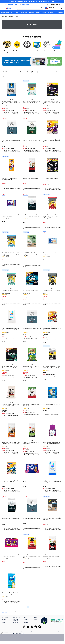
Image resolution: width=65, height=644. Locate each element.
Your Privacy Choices (18, 633)
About (26, 618)
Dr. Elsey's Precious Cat (7, 52)
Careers (26, 619)
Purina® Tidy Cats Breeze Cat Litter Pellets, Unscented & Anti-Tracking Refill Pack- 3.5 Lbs (31, 254)
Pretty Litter (57, 51)
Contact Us (16, 622)
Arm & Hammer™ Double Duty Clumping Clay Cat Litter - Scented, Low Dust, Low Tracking (52, 140)
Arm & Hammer (27, 51)
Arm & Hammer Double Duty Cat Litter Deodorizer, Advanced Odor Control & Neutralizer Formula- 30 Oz (10, 178)
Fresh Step (37, 51)
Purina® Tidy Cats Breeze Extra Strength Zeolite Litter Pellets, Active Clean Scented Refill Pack (52, 518)
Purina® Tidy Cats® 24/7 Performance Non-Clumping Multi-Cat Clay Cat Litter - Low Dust (32, 556)
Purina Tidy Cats (17, 51)
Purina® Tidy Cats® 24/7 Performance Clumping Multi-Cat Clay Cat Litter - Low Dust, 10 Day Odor (52, 216)
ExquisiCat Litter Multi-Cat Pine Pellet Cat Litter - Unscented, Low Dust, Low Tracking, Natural (32, 140)
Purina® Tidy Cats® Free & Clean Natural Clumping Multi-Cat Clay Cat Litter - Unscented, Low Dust (31, 102)
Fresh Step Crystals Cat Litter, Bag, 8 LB (51, 404)
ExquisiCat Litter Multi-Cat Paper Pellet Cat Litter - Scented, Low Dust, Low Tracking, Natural (32, 330)
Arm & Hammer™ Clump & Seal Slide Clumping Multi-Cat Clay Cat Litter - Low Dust (52, 102)
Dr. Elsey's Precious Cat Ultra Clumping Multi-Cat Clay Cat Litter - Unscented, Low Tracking (11, 102)
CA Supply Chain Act (47, 632)
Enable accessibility (9, 5)
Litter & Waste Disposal (10, 16)
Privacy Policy (28, 632)
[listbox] (32, 46)
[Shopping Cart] (62, 9)
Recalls (15, 632)
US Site (35, 618)
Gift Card (17, 5)
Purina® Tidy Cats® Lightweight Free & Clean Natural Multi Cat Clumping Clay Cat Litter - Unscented (11, 292)
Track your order (25, 5)
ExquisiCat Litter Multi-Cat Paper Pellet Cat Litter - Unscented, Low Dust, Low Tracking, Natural (11, 140)
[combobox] (30, 8)
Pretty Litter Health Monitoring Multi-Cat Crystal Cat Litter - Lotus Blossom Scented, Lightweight (52, 481)
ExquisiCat (47, 51)
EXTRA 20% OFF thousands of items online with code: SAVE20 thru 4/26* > (32, 1)
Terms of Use (21, 632)
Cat (3, 16)
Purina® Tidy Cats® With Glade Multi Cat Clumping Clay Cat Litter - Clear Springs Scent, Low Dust (11, 254)
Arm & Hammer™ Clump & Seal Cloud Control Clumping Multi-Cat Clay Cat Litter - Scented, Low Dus (32, 292)
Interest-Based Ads (36, 632)
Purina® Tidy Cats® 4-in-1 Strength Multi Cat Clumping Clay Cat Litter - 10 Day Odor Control (52, 292)
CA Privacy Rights (56, 632)
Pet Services (5, 618)
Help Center (5, 619)
